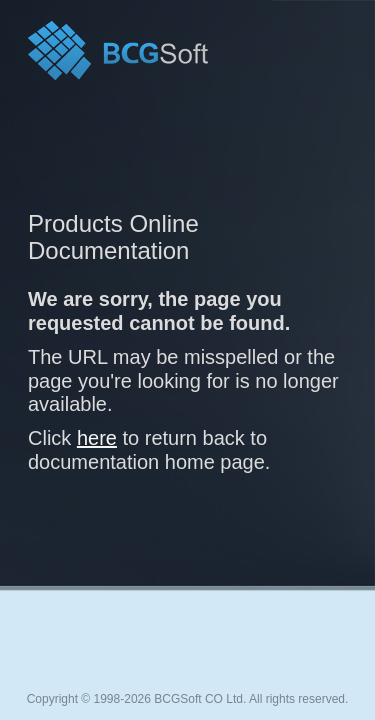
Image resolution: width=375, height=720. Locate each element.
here (97, 438)
